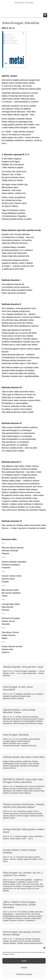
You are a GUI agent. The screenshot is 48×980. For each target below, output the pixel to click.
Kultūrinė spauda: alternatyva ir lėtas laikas (24, 757)
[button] (44, 948)
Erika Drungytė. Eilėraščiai (16, 735)
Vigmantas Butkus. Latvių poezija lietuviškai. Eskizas (19, 711)
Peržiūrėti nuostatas (24, 974)
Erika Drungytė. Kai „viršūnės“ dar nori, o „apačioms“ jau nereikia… (23, 874)
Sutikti (24, 961)
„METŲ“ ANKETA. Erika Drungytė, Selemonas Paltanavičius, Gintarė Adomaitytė (19, 905)
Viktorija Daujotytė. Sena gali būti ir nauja (23, 667)
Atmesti (24, 968)
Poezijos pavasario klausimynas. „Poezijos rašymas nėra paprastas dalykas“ (24, 806)
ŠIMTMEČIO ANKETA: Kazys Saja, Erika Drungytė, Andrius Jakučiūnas (23, 781)
